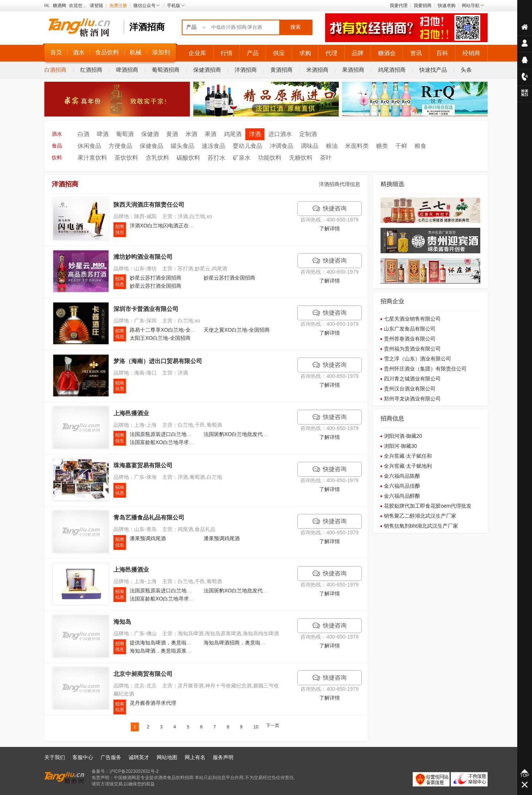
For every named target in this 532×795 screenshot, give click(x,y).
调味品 (310, 146)
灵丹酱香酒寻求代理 (153, 703)
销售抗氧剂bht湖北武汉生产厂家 (421, 526)
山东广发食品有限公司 (410, 329)
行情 (226, 53)
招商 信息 (120, 229)
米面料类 (357, 146)
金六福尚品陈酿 (402, 476)
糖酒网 (59, 6)
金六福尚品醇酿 (402, 496)
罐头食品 (183, 146)
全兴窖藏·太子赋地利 (408, 466)
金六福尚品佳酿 (402, 486)
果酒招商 (353, 70)
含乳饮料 (157, 158)
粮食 (420, 146)
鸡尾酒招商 (392, 70)
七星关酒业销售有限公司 (412, 319)
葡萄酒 (125, 134)
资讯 (416, 53)
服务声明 (223, 757)
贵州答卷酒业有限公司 (410, 339)
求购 (305, 53)
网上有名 (195, 757)
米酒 (191, 134)
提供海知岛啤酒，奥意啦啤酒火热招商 (174, 643)
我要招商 (423, 6)
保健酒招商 (207, 70)
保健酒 (150, 134)
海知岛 (122, 622)
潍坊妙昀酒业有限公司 (143, 257)
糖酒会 (387, 53)
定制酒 (308, 134)
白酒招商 (55, 70)
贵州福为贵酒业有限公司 (412, 349)
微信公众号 (147, 6)
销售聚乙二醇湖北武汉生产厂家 (420, 516)
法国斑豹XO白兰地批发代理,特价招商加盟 (252, 434)
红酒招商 (91, 70)
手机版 (176, 6)
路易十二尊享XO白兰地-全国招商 (168, 330)
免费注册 (118, 6)
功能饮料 (270, 158)
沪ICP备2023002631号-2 (134, 771)
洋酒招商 (246, 70)
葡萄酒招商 (166, 70)
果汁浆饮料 (92, 158)
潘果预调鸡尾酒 (148, 538)
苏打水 (216, 158)
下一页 (273, 725)
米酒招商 (317, 70)
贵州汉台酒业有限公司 (410, 389)
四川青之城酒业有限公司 (412, 379)
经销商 (471, 53)
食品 (57, 146)
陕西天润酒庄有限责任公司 (149, 205)
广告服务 (111, 757)
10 (256, 727)
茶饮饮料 (126, 158)
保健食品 (151, 146)
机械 (136, 52)
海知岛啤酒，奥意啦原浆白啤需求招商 (174, 651)
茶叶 (326, 158)
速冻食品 (214, 146)
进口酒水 (280, 134)
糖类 (382, 146)
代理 (331, 53)
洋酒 (255, 134)
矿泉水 (242, 158)
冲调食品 (282, 146)
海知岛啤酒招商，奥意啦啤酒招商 (242, 643)
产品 (253, 53)
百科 (442, 53)
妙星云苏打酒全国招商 (156, 278)
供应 (279, 53)
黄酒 (172, 134)
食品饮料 (107, 52)
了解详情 (330, 229)
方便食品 (120, 146)
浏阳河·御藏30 (400, 446)
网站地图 (167, 757)
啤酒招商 (127, 70)
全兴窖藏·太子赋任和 (408, 456)
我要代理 (399, 6)
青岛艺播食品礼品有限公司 (149, 517)
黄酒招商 (282, 70)
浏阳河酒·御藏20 (403, 436)
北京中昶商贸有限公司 (143, 674)
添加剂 (161, 52)
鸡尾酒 (233, 134)
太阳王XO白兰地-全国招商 (160, 338)
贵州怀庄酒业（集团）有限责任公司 (425, 369)
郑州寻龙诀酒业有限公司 (412, 399)
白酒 (83, 134)
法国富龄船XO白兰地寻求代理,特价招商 (175, 442)
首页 (56, 52)
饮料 (57, 158)
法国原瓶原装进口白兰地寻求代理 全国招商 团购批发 (191, 434)
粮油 (332, 146)
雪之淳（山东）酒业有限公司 (417, 359)
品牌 (358, 53)
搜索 (296, 27)
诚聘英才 (139, 757)
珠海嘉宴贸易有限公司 (143, 465)
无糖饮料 (301, 158)
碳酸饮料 (188, 158)
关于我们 (55, 757)
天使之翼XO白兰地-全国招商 (237, 330)
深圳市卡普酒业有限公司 (146, 309)
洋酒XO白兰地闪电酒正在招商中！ (170, 226)
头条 (466, 70)
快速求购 (447, 6)
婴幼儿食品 (248, 146)
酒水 (79, 52)
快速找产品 (433, 70)
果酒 (211, 134)
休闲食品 (89, 146)
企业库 (197, 53)
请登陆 (96, 6)
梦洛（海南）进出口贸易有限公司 (158, 361)
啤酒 (103, 134)
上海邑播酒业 (131, 413)
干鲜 (401, 146)
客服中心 (83, 757)
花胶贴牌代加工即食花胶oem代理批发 (428, 506)
